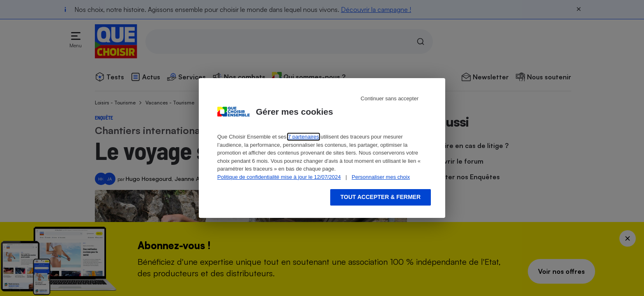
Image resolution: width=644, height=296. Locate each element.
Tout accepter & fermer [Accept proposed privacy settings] (381, 197)
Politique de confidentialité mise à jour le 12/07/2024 (279, 177)
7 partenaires (304, 137)
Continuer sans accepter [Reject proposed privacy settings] (390, 98)
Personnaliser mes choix (381, 177)
